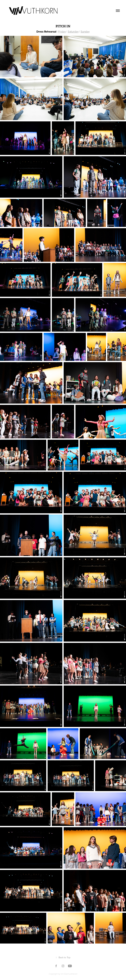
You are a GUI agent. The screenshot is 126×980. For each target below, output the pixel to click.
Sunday (85, 32)
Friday (62, 32)
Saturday (73, 32)
